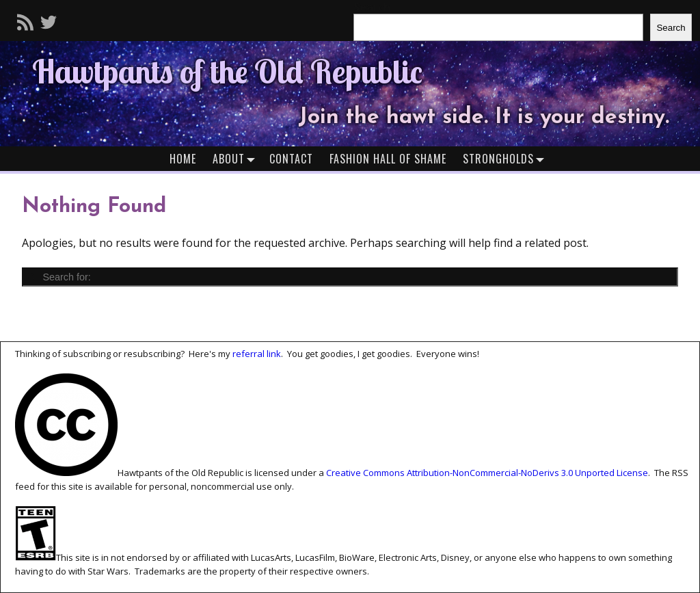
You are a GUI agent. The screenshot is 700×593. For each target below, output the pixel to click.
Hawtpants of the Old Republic (227, 71)
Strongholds (507, 158)
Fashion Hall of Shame (388, 159)
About (237, 158)
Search (671, 28)
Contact (291, 159)
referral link (257, 354)
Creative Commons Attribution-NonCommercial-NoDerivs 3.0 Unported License (487, 473)
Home (183, 159)
